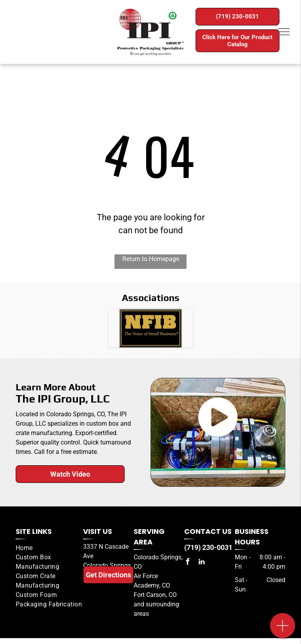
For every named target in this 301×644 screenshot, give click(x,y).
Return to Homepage (151, 259)
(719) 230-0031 (208, 547)
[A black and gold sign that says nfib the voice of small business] (150, 328)
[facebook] (187, 563)
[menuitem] (49, 548)
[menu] (284, 32)
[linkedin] (201, 563)
